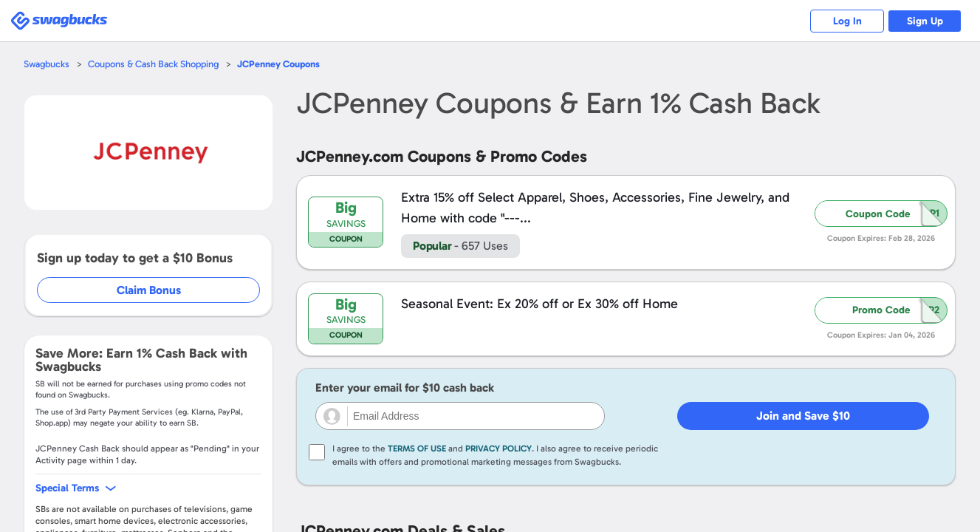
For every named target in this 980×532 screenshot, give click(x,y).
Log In (847, 21)
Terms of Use (417, 449)
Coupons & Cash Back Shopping (153, 64)
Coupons (278, 64)
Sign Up (925, 21)
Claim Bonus (149, 290)
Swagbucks (47, 64)
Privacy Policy (498, 449)
